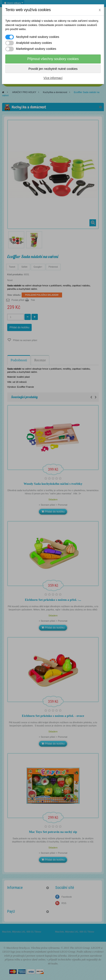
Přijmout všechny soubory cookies (53, 59)
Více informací (53, 78)
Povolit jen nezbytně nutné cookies (53, 69)
